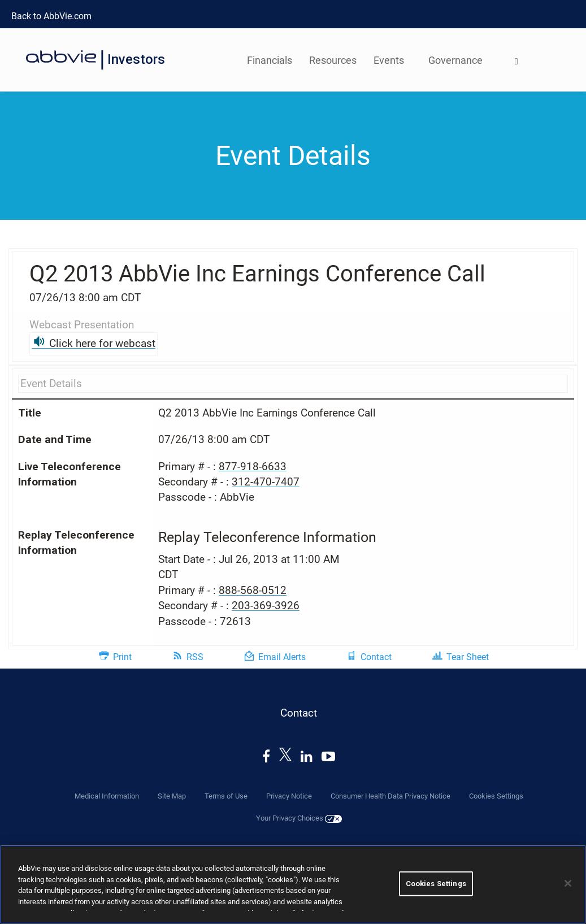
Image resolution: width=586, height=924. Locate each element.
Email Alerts (282, 657)
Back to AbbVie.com (51, 16)
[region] (293, 884)
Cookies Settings (496, 796)
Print (122, 657)
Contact (376, 657)
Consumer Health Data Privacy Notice (390, 796)
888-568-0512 (253, 590)
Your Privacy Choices (299, 818)
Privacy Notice (289, 796)
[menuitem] (516, 60)
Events (389, 60)
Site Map (172, 796)
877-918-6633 (253, 467)
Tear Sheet (468, 657)
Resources (333, 60)
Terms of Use (226, 796)
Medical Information (107, 796)
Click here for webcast (102, 343)
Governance (455, 60)
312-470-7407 (266, 482)
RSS (195, 657)
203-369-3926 (266, 606)
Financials (270, 60)
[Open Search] (516, 62)
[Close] (568, 883)
